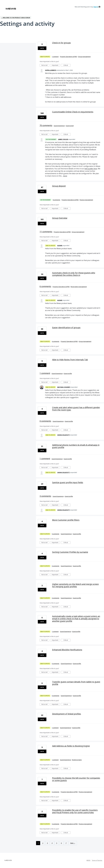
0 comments (45, 421)
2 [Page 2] (43, 843)
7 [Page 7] (66, 843)
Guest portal (70, 126)
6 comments (45, 286)
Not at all (45, 65)
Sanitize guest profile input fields (68, 482)
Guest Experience (59, 126)
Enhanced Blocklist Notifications (67, 650)
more (65, 176)
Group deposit (59, 186)
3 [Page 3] (47, 843)
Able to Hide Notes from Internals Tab (70, 360)
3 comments (45, 496)
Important (56, 65)
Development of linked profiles (67, 714)
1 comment (55, 57)
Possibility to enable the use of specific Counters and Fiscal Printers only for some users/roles (75, 811)
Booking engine (77, 760)
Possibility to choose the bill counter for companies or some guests (76, 779)
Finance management (86, 200)
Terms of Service (97, 860)
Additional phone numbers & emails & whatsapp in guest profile (76, 446)
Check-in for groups (61, 43)
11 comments (46, 232)
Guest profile (68, 373)
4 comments (56, 341)
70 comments (46, 125)
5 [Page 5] (57, 843)
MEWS (88, 860)
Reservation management (79, 287)
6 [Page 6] (61, 843)
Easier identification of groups (66, 328)
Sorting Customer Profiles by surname (70, 552)
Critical (67, 65)
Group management (84, 57)
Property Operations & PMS (68, 57)
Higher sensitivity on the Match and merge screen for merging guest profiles (75, 585)
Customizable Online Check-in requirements (73, 112)
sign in (96, 7)
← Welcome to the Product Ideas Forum (16, 18)
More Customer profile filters (66, 520)
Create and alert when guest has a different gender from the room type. (76, 409)
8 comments (56, 200)
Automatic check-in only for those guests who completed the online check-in (74, 274)
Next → (73, 843)
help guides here (91, 169)
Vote (42, 48)
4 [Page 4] (52, 843)
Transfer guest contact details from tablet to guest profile (76, 683)
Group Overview (60, 218)
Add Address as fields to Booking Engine (71, 746)
